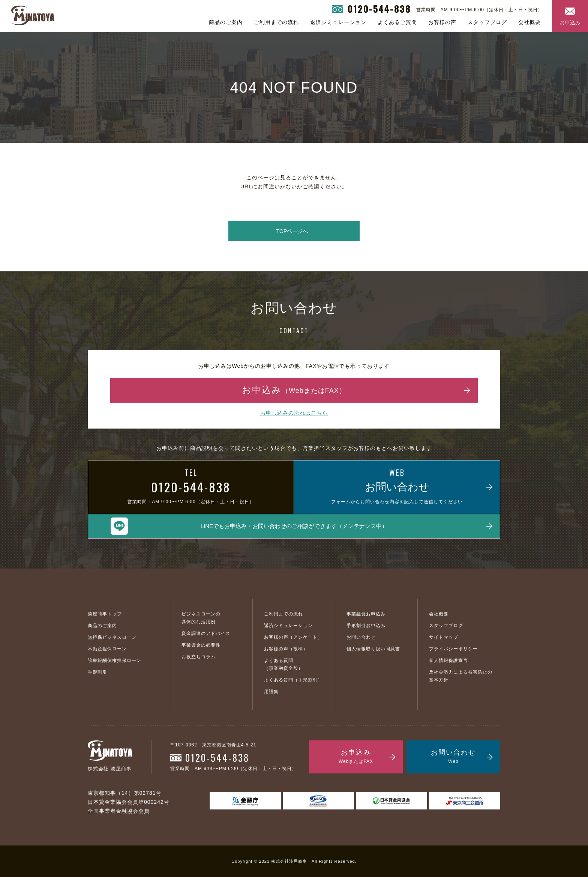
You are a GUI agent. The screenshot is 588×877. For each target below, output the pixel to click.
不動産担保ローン (107, 649)
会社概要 (529, 22)
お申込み (570, 23)
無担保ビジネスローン (112, 637)
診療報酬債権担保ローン (115, 660)
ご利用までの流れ (276, 22)
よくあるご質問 (397, 22)
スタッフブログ (487, 22)
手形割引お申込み (366, 626)
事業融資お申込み (366, 614)
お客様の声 (442, 22)
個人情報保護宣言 (448, 660)
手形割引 (97, 672)
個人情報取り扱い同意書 (373, 649)
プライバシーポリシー (453, 649)
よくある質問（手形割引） (293, 680)
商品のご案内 (226, 22)
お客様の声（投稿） (286, 649)
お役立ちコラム (199, 657)
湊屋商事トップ (105, 614)
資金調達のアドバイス (206, 633)
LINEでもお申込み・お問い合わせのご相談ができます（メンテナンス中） (294, 526)
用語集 (271, 692)
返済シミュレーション (338, 22)
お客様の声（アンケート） (293, 637)
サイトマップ (444, 637)
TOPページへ (292, 231)
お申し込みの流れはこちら (294, 413)
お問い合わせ (361, 637)
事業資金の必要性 (201, 645)
